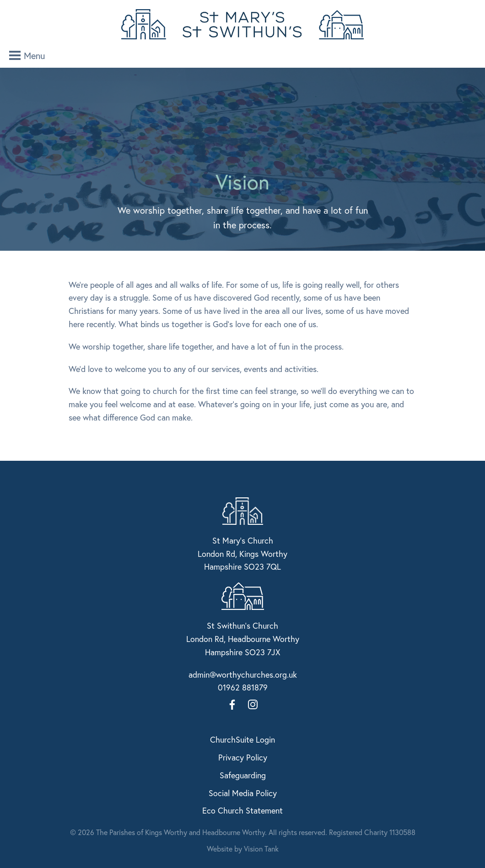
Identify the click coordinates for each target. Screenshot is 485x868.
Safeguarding (243, 775)
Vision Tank (261, 849)
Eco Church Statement (242, 810)
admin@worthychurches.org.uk (243, 674)
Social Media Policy (243, 793)
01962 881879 (243, 687)
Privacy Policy (243, 757)
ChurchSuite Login (242, 739)
